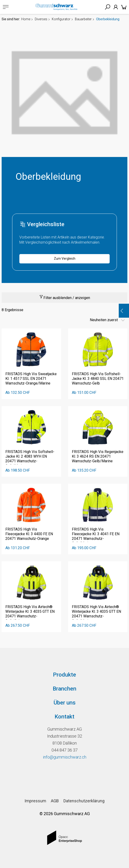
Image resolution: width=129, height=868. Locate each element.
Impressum (35, 801)
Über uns (65, 703)
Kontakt (64, 717)
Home (26, 19)
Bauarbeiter (83, 19)
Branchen (64, 689)
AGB (55, 801)
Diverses (41, 19)
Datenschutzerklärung (84, 801)
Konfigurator (61, 19)
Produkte (64, 675)
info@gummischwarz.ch (65, 757)
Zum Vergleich (65, 259)
